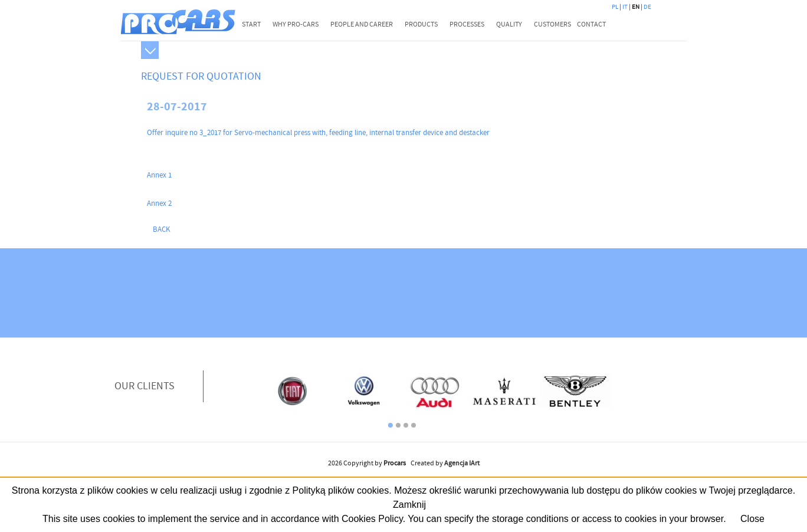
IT (625, 7)
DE (647, 7)
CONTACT (591, 24)
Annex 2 (159, 203)
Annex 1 (159, 175)
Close (752, 519)
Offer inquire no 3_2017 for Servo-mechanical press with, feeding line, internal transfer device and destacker (318, 133)
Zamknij (409, 505)
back (162, 229)
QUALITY (509, 24)
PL (615, 7)
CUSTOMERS (552, 24)
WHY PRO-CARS (296, 24)
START (251, 24)
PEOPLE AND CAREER (362, 24)
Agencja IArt (462, 463)
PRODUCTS (421, 24)
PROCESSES (467, 24)
